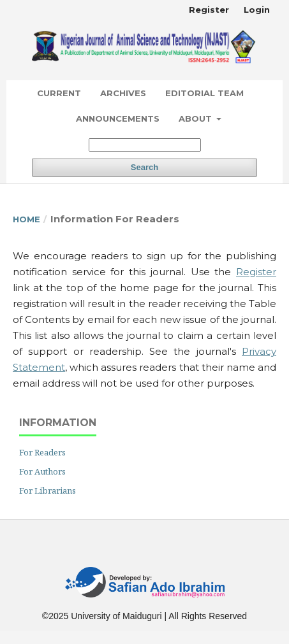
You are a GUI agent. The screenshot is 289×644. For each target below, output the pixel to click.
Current (59, 93)
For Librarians (48, 490)
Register (209, 10)
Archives (123, 93)
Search (144, 167)
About (196, 118)
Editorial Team (204, 93)
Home (26, 219)
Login (257, 10)
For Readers (42, 452)
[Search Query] (145, 145)
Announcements (118, 118)
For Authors (42, 471)
